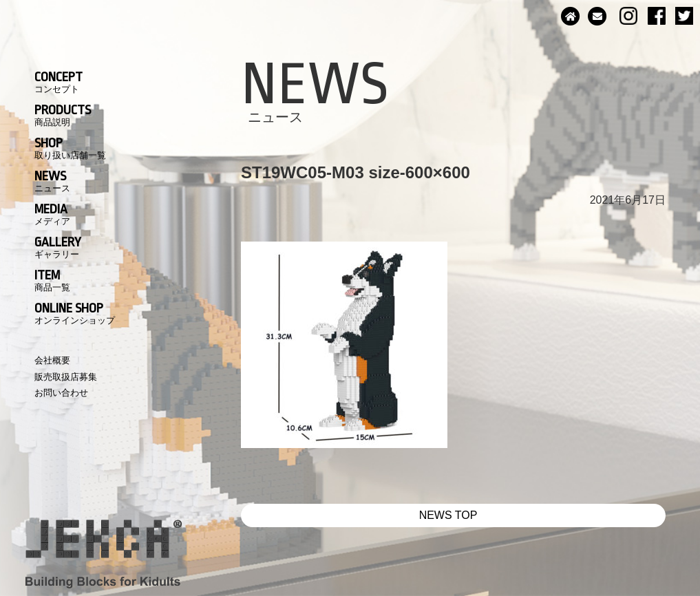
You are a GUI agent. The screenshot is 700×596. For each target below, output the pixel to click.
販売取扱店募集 (66, 377)
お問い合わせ (61, 393)
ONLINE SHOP (75, 313)
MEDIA (52, 214)
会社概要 (52, 360)
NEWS (52, 181)
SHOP (70, 148)
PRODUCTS (63, 115)
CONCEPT (59, 82)
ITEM (52, 280)
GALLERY (58, 247)
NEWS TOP (448, 515)
